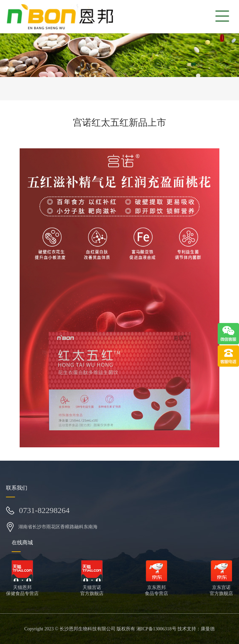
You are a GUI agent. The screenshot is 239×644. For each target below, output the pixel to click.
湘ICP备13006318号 (156, 629)
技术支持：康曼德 (196, 629)
